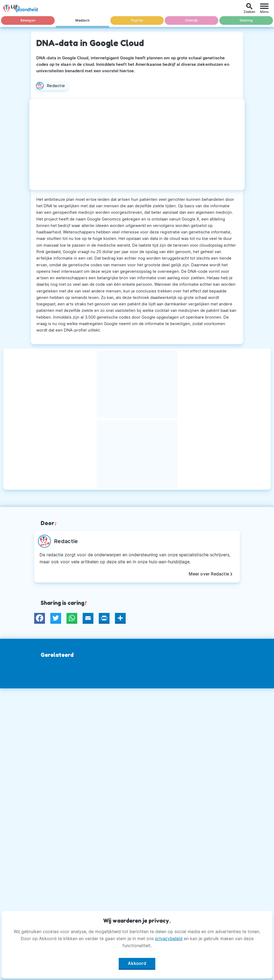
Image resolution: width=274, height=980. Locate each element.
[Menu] (264, 8)
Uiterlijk (192, 20)
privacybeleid (169, 938)
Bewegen (28, 20)
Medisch (82, 20)
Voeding (246, 20)
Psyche (137, 20)
